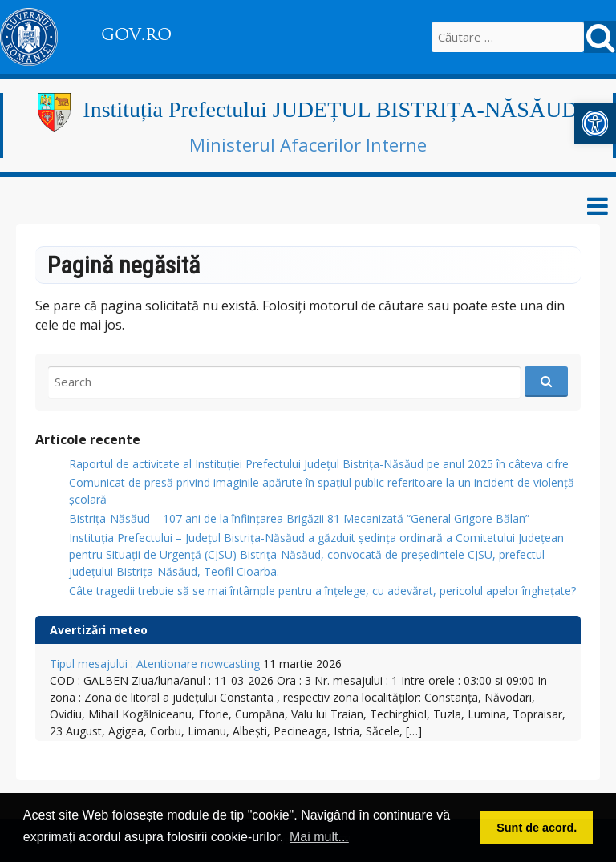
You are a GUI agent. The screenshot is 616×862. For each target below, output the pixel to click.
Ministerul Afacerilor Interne (308, 144)
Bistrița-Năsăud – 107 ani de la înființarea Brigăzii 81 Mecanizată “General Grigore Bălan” (299, 518)
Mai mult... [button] (319, 837)
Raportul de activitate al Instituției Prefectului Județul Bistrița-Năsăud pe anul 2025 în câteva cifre (319, 464)
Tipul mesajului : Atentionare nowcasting (155, 664)
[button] (595, 123)
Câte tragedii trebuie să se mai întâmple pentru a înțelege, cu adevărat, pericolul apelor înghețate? (322, 591)
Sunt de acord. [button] (537, 828)
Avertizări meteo (99, 630)
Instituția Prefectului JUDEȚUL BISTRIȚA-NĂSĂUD (330, 109)
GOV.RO (136, 34)
